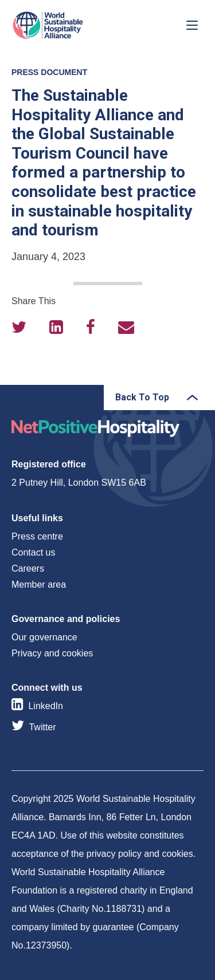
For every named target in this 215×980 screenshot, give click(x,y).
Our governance (44, 637)
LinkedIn (46, 706)
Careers (28, 568)
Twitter (42, 727)
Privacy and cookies (52, 653)
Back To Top (142, 397)
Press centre (37, 536)
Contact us (33, 552)
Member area (39, 585)
